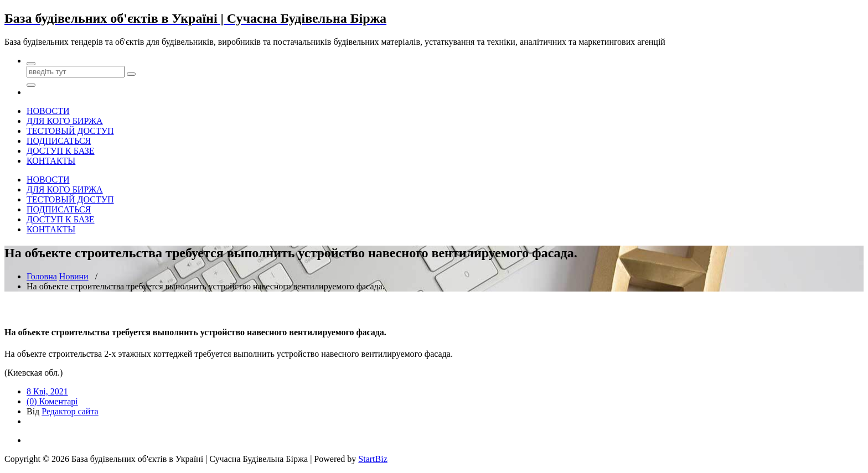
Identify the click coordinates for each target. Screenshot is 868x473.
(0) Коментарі (52, 401)
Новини (74, 276)
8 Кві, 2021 (47, 391)
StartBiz (373, 459)
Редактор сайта (70, 411)
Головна (42, 276)
